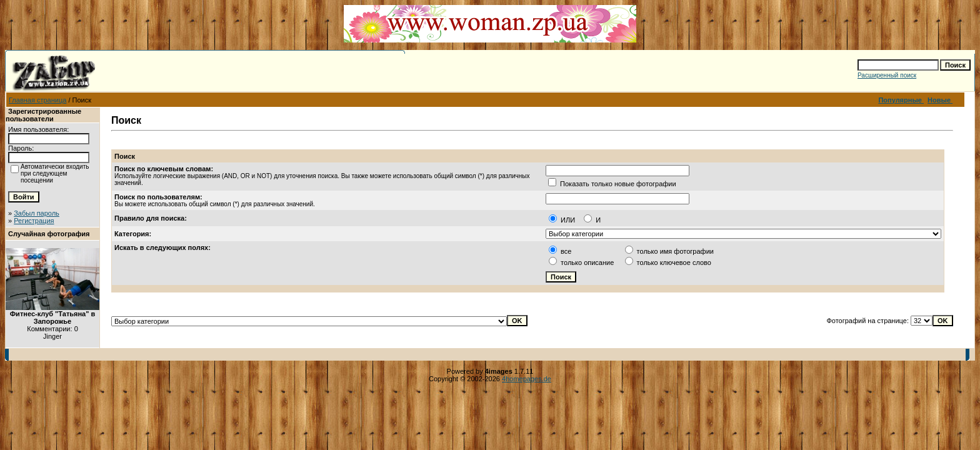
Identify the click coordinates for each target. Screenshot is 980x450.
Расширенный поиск (887, 75)
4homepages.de (527, 379)
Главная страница (37, 100)
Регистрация (34, 221)
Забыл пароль (37, 213)
